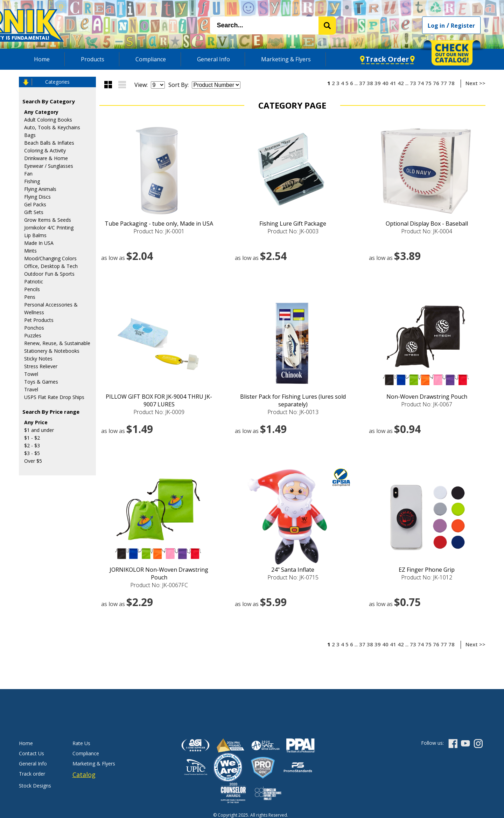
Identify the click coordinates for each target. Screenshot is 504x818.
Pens (30, 297)
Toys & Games (41, 382)
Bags (30, 135)
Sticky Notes (38, 359)
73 (413, 83)
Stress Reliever (41, 366)
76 (436, 83)
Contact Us (31, 753)
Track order (32, 774)
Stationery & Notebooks (52, 351)
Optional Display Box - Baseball (427, 224)
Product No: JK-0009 (159, 412)
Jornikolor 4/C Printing (49, 228)
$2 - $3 (32, 445)
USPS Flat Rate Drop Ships (54, 397)
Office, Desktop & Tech (51, 266)
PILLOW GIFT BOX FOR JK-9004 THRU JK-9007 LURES (159, 400)
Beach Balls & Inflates (49, 143)
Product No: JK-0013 (293, 412)
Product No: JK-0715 (293, 577)
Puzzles (33, 335)
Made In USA (39, 243)
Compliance (151, 59)
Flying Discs (37, 197)
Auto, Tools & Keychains (52, 127)
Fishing (32, 181)
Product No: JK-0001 (159, 231)
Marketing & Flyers (286, 59)
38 (370, 83)
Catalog (84, 775)
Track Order (387, 59)
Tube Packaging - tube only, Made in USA (159, 224)
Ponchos (34, 328)
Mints (30, 251)
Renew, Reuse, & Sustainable (57, 343)
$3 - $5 (32, 453)
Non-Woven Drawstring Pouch (427, 397)
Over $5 (33, 461)
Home (42, 59)
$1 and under (39, 430)
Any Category (41, 112)
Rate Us (81, 743)
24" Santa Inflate (293, 570)
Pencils (32, 289)
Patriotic (34, 281)
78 (451, 83)
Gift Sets (34, 212)
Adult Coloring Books (48, 120)
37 (362, 83)
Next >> (475, 83)
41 (393, 83)
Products (93, 59)
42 (401, 83)
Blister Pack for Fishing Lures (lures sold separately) (293, 400)
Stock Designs (35, 786)
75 (428, 83)
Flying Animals (40, 189)
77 (444, 83)
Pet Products (39, 320)
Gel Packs (35, 204)
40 (385, 83)
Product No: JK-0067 (427, 404)
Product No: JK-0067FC (159, 585)
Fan (28, 174)
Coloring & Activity (45, 150)
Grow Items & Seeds (48, 220)
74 (421, 83)
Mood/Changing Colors (50, 258)
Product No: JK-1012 (427, 577)
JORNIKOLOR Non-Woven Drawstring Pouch (159, 573)
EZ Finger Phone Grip (427, 570)
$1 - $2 (32, 438)
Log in (436, 26)
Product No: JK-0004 (427, 231)
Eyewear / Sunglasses (49, 166)
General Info (213, 59)
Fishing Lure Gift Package (293, 224)
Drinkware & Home (46, 158)
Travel (31, 389)
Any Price (36, 422)
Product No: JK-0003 (293, 231)
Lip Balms (35, 235)
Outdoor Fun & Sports (49, 274)
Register (463, 26)
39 (378, 83)
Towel (31, 374)
